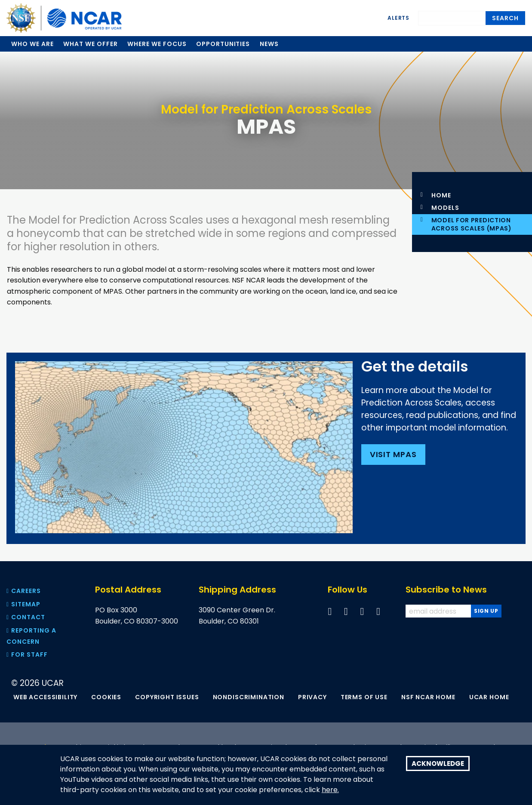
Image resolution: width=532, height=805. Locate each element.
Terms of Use (364, 697)
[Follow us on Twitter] (346, 611)
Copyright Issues (167, 697)
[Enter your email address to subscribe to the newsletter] (439, 611)
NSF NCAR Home (428, 697)
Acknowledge (438, 764)
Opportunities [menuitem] (223, 44)
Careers (24, 591)
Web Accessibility (45, 697)
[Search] (452, 17)
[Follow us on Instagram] (378, 611)
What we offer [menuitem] (90, 44)
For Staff (27, 654)
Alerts (398, 18)
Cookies (106, 697)
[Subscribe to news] (486, 611)
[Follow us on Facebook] (330, 611)
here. (330, 790)
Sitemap (23, 604)
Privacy (312, 697)
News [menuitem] (269, 44)
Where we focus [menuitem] (157, 44)
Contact (26, 617)
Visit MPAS (395, 454)
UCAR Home (489, 697)
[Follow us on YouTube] (362, 611)
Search (505, 18)
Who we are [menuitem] (32, 44)
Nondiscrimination (249, 697)
